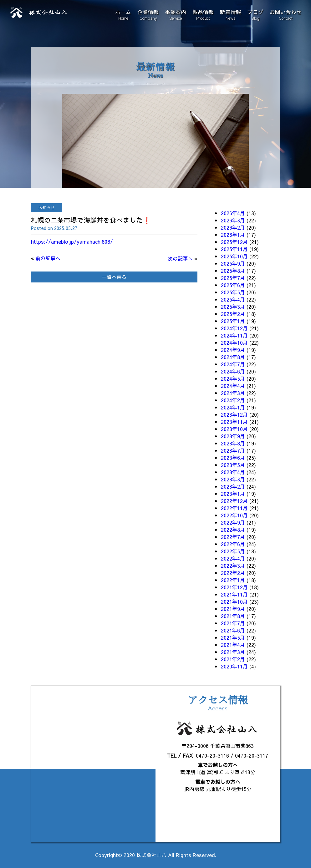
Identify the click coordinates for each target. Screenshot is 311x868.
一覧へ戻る (114, 277)
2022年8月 (233, 530)
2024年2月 (233, 400)
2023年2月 (233, 486)
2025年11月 (234, 249)
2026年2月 (233, 227)
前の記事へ (48, 258)
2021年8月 (233, 616)
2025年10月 (234, 256)
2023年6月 (233, 458)
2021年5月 (233, 637)
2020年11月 (234, 666)
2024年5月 (233, 378)
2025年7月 (233, 278)
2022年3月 (233, 566)
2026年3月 (233, 220)
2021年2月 (233, 659)
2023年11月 (234, 422)
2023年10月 (234, 429)
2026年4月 (233, 213)
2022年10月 (234, 515)
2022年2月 (233, 573)
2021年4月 (233, 645)
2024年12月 (234, 328)
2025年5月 (233, 292)
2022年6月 (233, 544)
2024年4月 (233, 386)
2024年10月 (234, 343)
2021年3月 (233, 652)
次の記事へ (180, 258)
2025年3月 (233, 307)
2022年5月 (233, 551)
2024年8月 (233, 357)
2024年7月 (233, 364)
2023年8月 (233, 443)
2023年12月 (234, 414)
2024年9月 (233, 350)
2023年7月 (233, 450)
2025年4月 (233, 299)
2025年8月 (233, 271)
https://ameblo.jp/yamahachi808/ (72, 241)
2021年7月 (233, 623)
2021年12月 (234, 587)
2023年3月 (233, 479)
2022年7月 (233, 537)
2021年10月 (234, 602)
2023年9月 (233, 436)
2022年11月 (234, 508)
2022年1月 (233, 580)
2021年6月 (233, 630)
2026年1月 (233, 235)
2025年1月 (233, 321)
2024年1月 (233, 407)
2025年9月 (233, 263)
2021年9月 (233, 609)
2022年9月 (233, 522)
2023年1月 (233, 494)
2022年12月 (234, 501)
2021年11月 (234, 594)
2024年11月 (234, 335)
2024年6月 (233, 371)
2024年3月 (233, 393)
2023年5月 (233, 465)
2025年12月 (234, 242)
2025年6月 (233, 285)
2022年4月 (233, 558)
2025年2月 (233, 314)
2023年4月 (233, 472)
